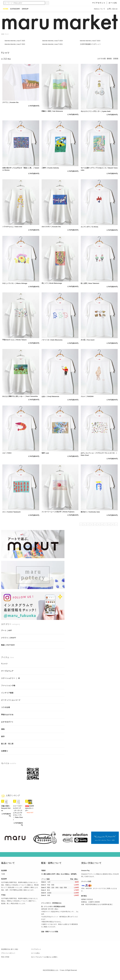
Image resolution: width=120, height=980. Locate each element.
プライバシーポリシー (8, 959)
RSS (3, 963)
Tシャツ (7, 34)
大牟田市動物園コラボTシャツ (90, 44)
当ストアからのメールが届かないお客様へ (45, 963)
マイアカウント (36, 955)
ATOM (7, 963)
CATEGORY (15, 9)
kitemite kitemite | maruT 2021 (52, 44)
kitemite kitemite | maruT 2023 (90, 41)
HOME (3, 34)
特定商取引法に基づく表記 (10, 955)
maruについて (100, 9)
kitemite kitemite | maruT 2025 (15, 41)
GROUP (25, 9)
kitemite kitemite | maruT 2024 (52, 41)
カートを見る (35, 959)
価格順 (109, 59)
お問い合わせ (112, 9)
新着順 (116, 59)
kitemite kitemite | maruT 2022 (15, 44)
